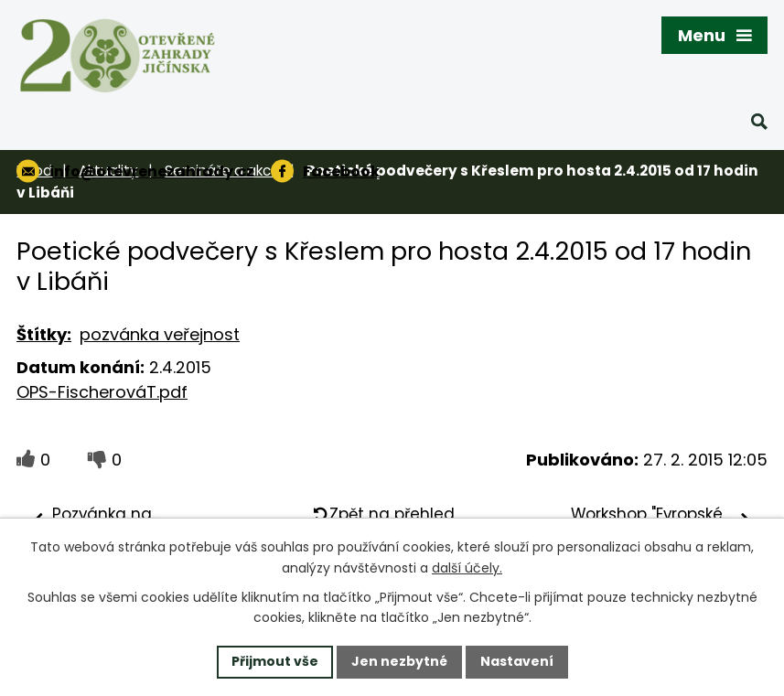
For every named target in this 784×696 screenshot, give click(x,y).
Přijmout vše (275, 661)
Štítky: (44, 334)
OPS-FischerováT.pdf (102, 392)
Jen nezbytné (399, 661)
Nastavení (517, 661)
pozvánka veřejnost (160, 334)
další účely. (467, 568)
